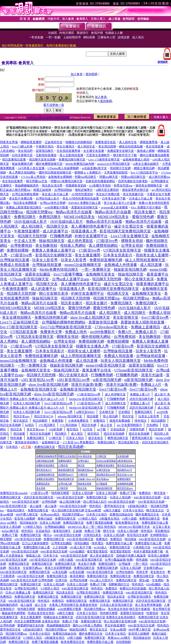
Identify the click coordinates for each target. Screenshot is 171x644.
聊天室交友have (125, 488)
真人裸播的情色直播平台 (91, 226)
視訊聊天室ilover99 (106, 474)
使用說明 (163, 62)
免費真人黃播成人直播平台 (54, 250)
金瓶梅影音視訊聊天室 (39, 389)
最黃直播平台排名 (97, 370)
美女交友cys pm (125, 474)
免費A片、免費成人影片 (137, 332)
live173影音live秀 (155, 317)
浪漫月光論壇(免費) (87, 385)
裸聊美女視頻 (132, 241)
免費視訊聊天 (25, 217)
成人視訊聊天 (32, 226)
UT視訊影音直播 (24, 332)
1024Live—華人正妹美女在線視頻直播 (48, 117)
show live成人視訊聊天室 (90, 317)
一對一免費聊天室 (96, 269)
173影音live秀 (107, 241)
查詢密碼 (91, 74)
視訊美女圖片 (145, 212)
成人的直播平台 (55, 231)
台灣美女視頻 (132, 246)
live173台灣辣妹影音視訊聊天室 (66, 327)
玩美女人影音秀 (45, 260)
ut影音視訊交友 (125, 461)
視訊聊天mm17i (66, 474)
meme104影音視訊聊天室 (106, 365)
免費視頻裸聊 (18, 250)
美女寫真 (41, 488)
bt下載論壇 (102, 484)
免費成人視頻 (160, 313)
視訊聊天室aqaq (86, 470)
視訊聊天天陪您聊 (32, 236)
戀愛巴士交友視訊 (67, 456)
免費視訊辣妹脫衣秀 (47, 456)
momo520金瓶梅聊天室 (83, 265)
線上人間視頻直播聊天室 (145, 260)
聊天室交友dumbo (126, 465)
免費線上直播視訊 (145, 327)
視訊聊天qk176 (125, 470)
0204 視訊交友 (85, 456)
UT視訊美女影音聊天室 (122, 250)
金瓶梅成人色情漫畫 (121, 265)
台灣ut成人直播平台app (71, 279)
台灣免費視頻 (21, 246)
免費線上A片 (151, 385)
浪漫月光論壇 (152, 375)
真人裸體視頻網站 (103, 246)
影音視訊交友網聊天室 (54, 255)
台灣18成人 (83, 461)
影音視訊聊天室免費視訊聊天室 (125, 231)
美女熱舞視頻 (46, 246)
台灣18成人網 (65, 484)
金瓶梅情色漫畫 (125, 484)
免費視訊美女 (43, 484)
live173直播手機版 (68, 274)
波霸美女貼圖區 (38, 274)
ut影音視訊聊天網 (107, 380)
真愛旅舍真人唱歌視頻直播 (142, 322)
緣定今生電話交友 (129, 226)
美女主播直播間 (88, 255)
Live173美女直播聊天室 (129, 236)
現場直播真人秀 (84, 231)
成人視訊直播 (151, 265)
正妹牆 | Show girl (86, 479)
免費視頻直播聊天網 (106, 260)
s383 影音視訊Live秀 (38, 380)
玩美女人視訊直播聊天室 (121, 361)
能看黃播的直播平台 (153, 284)
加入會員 (77, 74)
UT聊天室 (101, 456)
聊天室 (81, 465)
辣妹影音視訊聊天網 (130, 269)
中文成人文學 (25, 241)
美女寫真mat (103, 479)
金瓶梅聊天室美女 (100, 274)
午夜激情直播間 (27, 231)
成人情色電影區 (80, 241)
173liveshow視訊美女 (111, 327)
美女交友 (82, 488)
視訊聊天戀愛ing (40, 212)
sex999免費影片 (102, 332)
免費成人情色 (76, 332)
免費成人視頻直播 (15, 265)
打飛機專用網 (61, 236)
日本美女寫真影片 (118, 255)
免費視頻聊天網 (91, 341)
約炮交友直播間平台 (91, 236)
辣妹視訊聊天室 (52, 241)
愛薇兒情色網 (143, 217)
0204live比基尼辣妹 (106, 461)
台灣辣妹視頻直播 (47, 265)
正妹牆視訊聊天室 (45, 474)
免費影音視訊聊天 (45, 465)
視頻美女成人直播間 (152, 255)
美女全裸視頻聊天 (17, 317)
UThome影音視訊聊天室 (30, 279)
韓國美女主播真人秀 (92, 346)
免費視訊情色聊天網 (51, 317)
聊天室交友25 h (44, 470)
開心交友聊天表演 (139, 279)
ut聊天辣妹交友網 (45, 461)
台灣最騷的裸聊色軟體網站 (64, 322)
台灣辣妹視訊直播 (15, 260)
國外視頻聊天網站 (96, 337)
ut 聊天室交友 (103, 470)
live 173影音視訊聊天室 (19, 327)
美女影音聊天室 (126, 317)
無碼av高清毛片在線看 (74, 212)
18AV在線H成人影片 (30, 222)
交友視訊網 (123, 456)
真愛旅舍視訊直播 (103, 322)
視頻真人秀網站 (73, 246)
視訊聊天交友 (57, 226)
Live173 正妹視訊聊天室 (19, 322)
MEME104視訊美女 (79, 217)
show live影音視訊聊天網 (48, 385)
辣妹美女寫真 (85, 484)
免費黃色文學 (51, 332)
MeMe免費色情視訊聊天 (59, 269)
